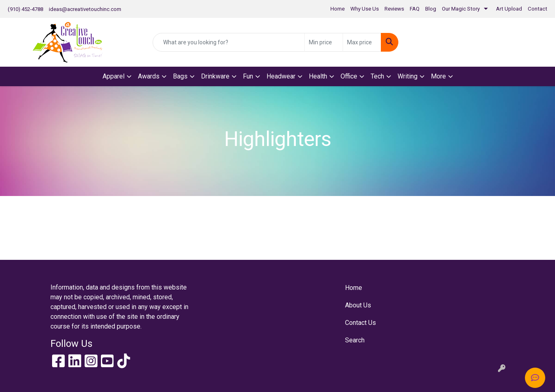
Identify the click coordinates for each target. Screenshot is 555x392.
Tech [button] (377, 76)
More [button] (438, 76)
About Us (358, 305)
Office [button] (349, 76)
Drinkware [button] (215, 76)
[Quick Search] (229, 42)
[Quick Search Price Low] (324, 42)
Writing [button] (408, 76)
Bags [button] (180, 76)
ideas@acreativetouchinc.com (85, 9)
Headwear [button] (281, 76)
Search (355, 340)
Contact (538, 9)
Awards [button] (149, 76)
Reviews (394, 9)
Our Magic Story (461, 9)
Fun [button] (248, 76)
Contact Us (361, 323)
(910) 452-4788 (25, 9)
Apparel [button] (114, 76)
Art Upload (509, 9)
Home (338, 9)
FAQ (415, 9)
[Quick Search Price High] (362, 42)
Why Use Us (365, 9)
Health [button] (318, 76)
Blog (431, 9)
